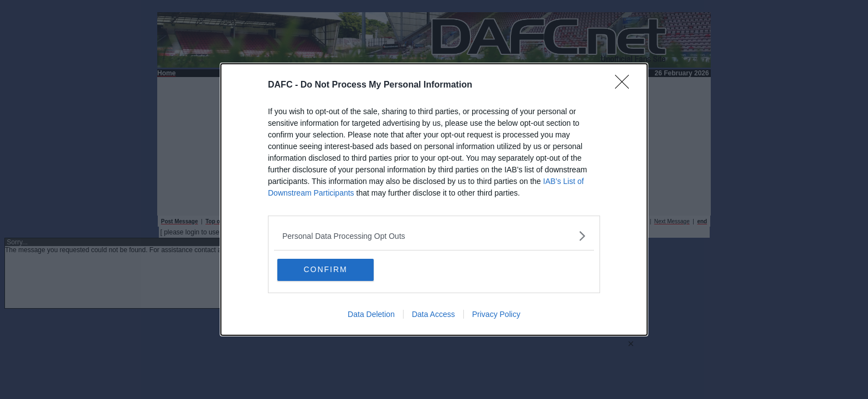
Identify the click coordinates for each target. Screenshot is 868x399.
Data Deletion (371, 315)
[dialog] (434, 200)
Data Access (433, 315)
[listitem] (434, 236)
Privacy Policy (496, 315)
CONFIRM (330, 270)
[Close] (626, 85)
